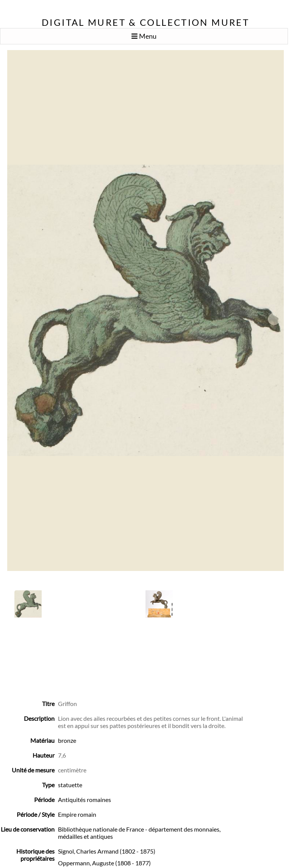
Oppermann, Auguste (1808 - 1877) (104, 863)
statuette (70, 785)
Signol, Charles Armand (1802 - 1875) (107, 851)
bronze (67, 740)
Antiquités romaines (84, 800)
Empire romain (77, 814)
